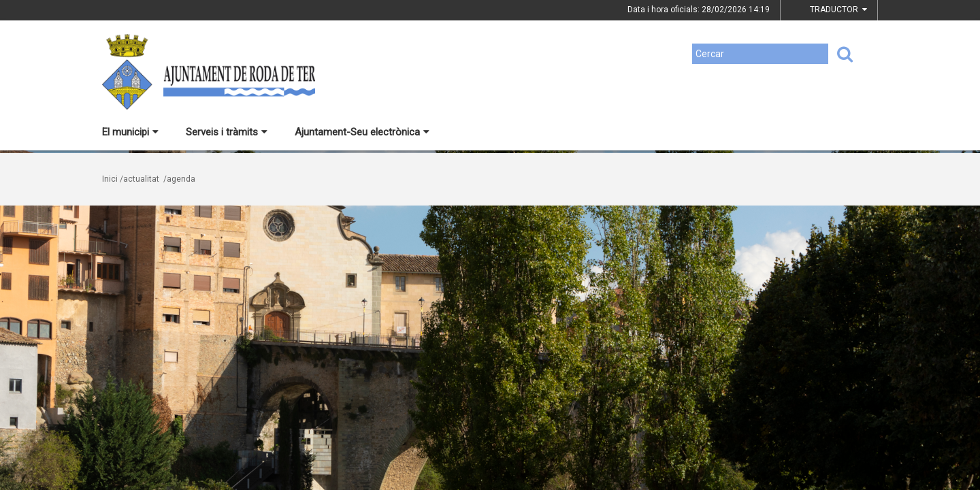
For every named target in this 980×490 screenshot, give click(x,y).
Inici (110, 179)
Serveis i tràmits (227, 132)
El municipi (130, 132)
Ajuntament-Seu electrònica (362, 132)
